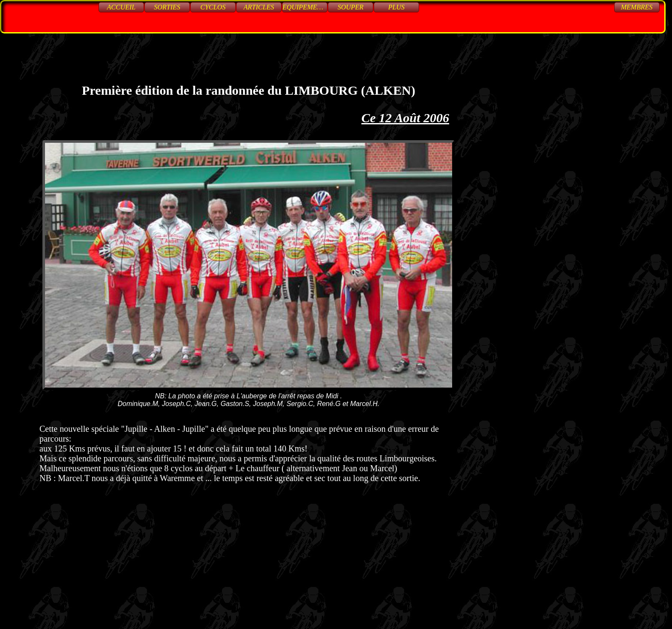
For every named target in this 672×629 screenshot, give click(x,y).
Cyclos (213, 7)
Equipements (305, 7)
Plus (396, 7)
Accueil (121, 7)
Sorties (167, 7)
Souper (351, 7)
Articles (259, 7)
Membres (637, 7)
